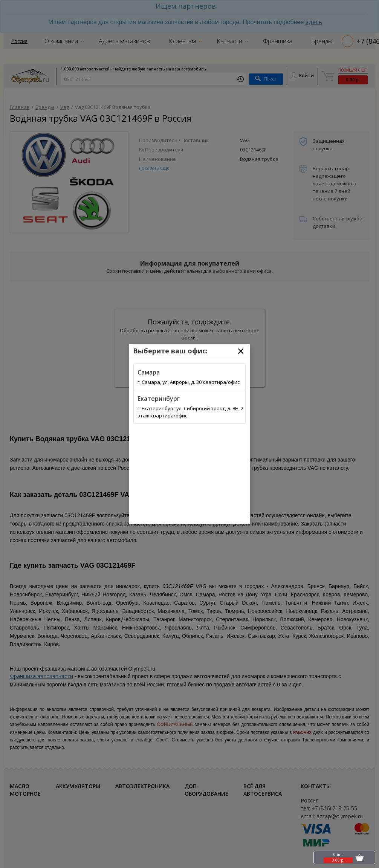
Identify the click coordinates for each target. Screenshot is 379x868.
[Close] (241, 351)
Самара (149, 372)
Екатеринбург (159, 399)
